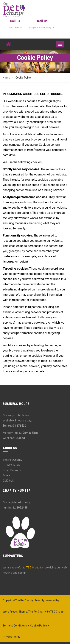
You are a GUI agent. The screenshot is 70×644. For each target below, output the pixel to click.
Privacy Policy (11, 637)
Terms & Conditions (15, 626)
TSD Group (33, 568)
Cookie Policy (38, 626)
